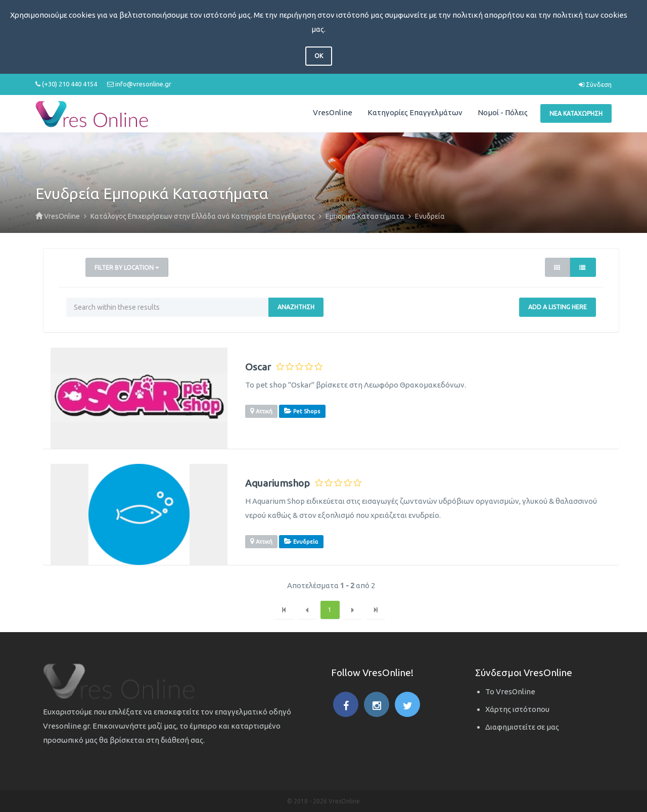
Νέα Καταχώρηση (576, 113)
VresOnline (333, 112)
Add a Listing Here (558, 307)
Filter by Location (127, 268)
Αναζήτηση (296, 307)
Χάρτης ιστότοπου (517, 709)
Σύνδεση (595, 84)
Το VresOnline (510, 691)
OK (319, 56)
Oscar (258, 367)
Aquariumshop (278, 483)
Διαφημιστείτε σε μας (522, 727)
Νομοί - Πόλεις (503, 112)
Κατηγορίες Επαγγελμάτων (415, 112)
